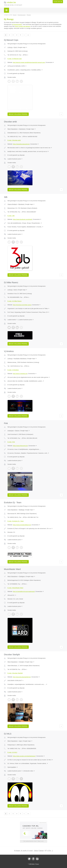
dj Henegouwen (17, 24)
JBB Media (32, 864)
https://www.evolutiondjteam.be (22, 525)
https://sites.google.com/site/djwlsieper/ (24, 756)
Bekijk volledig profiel (18, 114)
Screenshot (50, 62)
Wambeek (21, 204)
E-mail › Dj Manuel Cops (15, 59)
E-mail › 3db (11, 216)
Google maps (23, 47)
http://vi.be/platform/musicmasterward (24, 591)
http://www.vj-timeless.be (20, 374)
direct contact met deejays (23, 26)
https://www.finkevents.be (20, 446)
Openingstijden (13, 767)
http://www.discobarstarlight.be (22, 677)
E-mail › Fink (11, 442)
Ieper (21, 741)
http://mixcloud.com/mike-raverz (22, 305)
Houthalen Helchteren (20, 359)
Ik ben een (58, 2)
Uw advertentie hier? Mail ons (33, 841)
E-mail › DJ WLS (12, 752)
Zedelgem (22, 576)
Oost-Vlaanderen (12, 510)
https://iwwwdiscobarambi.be (21, 144)
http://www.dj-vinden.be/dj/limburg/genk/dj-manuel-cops (29, 62)
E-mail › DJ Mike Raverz (15, 301)
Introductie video (29, 771)
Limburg (10, 47)
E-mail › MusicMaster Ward (15, 588)
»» (28, 35)
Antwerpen (11, 431)
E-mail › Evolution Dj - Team (16, 521)
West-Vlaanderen (13, 129)
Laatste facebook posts (15, 159)
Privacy (37, 864)
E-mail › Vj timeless (13, 370)
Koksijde (21, 662)
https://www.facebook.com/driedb (22, 219)
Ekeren (17, 431)
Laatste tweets (13, 320)
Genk (15, 47)
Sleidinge (22, 510)
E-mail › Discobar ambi (14, 140)
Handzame (22, 129)
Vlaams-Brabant (12, 204)
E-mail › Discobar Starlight (15, 673)
